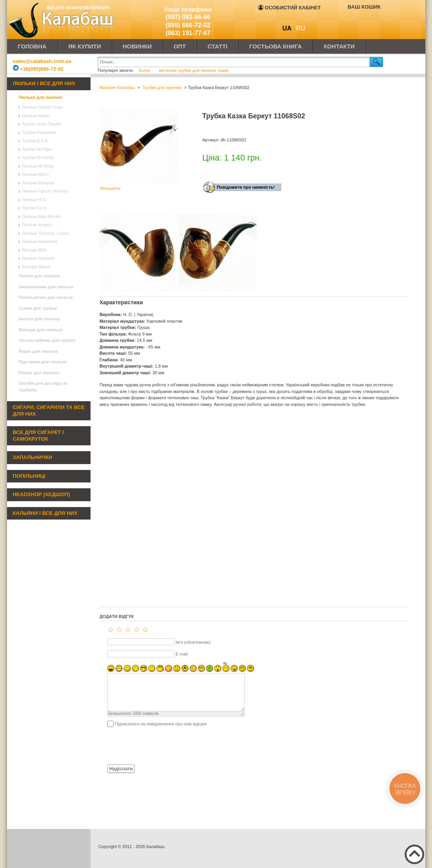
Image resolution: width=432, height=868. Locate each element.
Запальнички (33, 457)
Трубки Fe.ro (35, 208)
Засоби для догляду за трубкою (43, 387)
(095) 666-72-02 (188, 25)
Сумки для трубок (38, 308)
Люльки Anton (36, 116)
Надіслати (121, 769)
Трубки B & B (35, 141)
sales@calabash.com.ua (42, 61)
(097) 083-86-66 (188, 17)
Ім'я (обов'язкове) (193, 642)
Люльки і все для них (44, 83)
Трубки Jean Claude (42, 124)
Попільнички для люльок (46, 297)
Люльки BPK (35, 250)
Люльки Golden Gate (43, 107)
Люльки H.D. (35, 200)
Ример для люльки (39, 373)
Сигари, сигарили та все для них (49, 411)
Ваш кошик (364, 7)
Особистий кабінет (289, 8)
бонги (145, 70)
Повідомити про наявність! (246, 187)
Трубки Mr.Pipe (37, 149)
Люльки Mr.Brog (38, 166)
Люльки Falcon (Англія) (45, 191)
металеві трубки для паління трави (194, 70)
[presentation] (159, 745)
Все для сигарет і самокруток (38, 436)
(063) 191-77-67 (188, 33)
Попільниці (29, 476)
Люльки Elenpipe (39, 183)
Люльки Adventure (40, 241)
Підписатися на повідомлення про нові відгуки (161, 724)
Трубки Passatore (39, 132)
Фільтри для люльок (41, 330)
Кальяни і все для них (45, 513)
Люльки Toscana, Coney (46, 233)
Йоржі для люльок (38, 351)
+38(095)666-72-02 (38, 69)
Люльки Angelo (37, 225)
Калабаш (62, 20)
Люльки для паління (41, 97)
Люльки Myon (36, 174)
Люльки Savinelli (38, 258)
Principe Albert (36, 267)
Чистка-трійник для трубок (47, 340)
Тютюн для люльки (39, 276)
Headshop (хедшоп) (42, 494)
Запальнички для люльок (46, 287)
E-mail (182, 654)
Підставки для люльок (43, 362)
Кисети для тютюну (39, 319)
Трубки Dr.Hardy (38, 157)
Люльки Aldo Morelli (42, 216)
